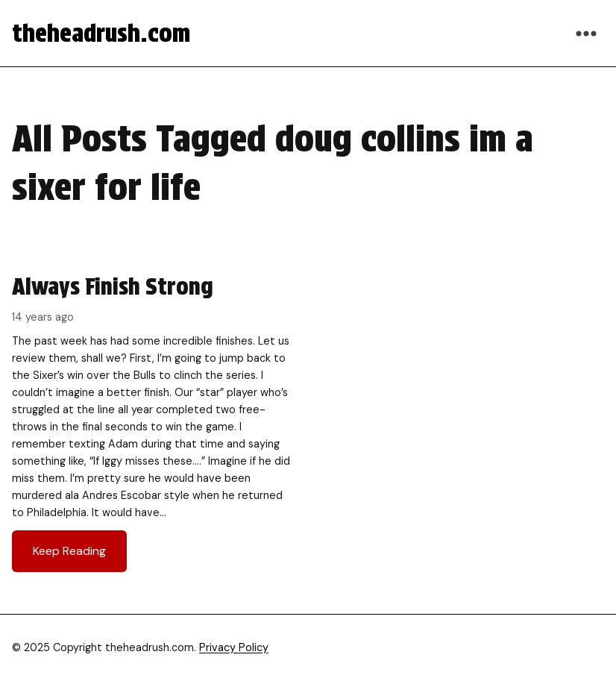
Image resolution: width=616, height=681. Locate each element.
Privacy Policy (234, 647)
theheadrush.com (101, 33)
